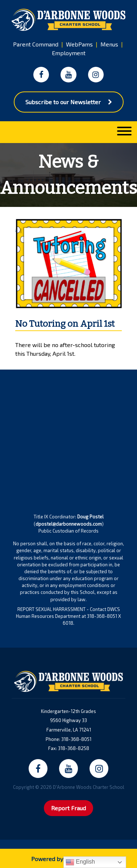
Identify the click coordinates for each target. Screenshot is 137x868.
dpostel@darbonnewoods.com (69, 524)
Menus (109, 44)
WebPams (79, 44)
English (80, 862)
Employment (69, 53)
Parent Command (36, 44)
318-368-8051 (76, 739)
